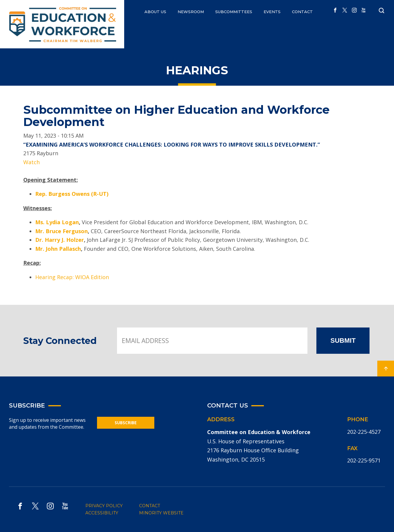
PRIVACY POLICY (104, 506)
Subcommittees (234, 12)
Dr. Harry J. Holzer (60, 240)
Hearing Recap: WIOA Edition (72, 277)
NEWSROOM (191, 12)
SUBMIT (343, 340)
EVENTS (272, 12)
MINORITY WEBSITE (161, 513)
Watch (31, 162)
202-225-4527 (364, 432)
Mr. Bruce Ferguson (61, 231)
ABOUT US (155, 12)
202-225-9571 (364, 460)
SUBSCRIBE (126, 423)
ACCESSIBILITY (102, 513)
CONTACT (302, 12)
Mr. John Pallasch (58, 249)
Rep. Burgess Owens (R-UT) (72, 194)
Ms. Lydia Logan (57, 222)
